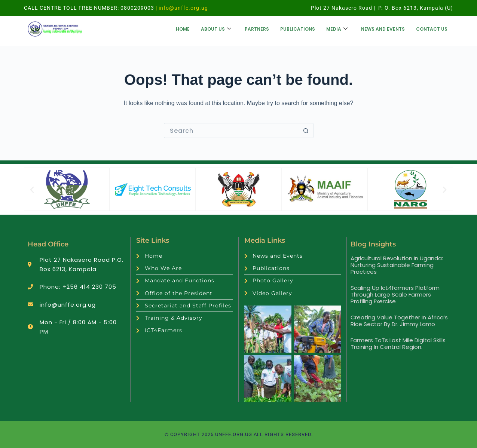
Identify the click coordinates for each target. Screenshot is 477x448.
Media (337, 29)
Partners (257, 29)
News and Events (383, 29)
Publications (298, 29)
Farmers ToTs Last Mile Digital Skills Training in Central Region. (398, 343)
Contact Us (432, 29)
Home (183, 29)
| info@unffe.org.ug (181, 8)
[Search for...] (231, 131)
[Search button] (306, 131)
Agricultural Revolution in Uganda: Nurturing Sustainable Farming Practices (397, 265)
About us (216, 29)
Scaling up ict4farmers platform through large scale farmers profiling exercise (395, 294)
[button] (32, 189)
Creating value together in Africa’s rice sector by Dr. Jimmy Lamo (399, 321)
